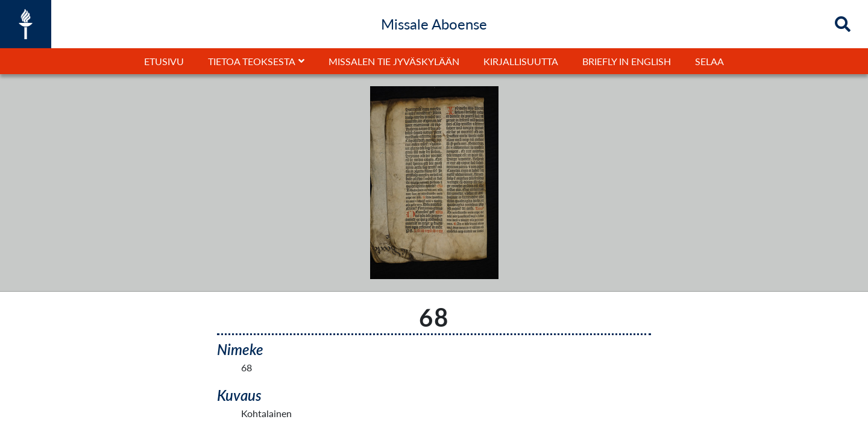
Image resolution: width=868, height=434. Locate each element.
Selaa (709, 61)
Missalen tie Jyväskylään (394, 61)
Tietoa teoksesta (252, 61)
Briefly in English (627, 61)
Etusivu (164, 61)
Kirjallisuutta (521, 61)
